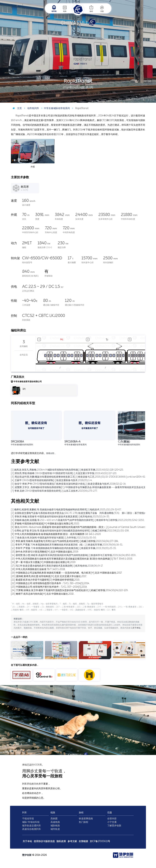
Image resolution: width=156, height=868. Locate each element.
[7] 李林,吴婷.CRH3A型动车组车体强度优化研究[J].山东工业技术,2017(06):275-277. (54, 491)
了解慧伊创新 (114, 826)
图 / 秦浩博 (148, 100)
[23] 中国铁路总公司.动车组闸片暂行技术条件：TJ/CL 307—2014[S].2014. (49, 587)
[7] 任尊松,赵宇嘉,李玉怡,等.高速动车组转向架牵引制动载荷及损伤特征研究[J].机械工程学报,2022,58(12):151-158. (70, 531)
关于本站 (136, 628)
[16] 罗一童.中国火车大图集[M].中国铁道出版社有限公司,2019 (43, 562)
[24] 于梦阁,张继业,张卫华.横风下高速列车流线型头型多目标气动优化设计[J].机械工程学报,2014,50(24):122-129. (70, 590)
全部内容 (112, 819)
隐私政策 (61, 841)
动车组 (54, 9)
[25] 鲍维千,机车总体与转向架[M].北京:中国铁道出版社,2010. (43, 594)
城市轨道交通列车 (32, 826)
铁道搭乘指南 (86, 819)
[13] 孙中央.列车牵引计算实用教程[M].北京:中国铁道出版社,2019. (45, 552)
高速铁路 (55, 822)
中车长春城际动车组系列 (55, 108)
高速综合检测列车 (32, 829)
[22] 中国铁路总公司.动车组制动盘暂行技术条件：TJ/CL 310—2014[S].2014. (50, 583)
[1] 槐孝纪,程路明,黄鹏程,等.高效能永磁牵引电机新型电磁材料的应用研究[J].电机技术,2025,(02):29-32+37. (66, 510)
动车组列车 (31, 108)
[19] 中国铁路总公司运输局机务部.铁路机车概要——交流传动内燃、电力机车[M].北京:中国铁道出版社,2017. (67, 573)
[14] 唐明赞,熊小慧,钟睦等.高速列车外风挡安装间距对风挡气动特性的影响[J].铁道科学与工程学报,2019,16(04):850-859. (73, 555)
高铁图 (54, 819)
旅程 (91, 9)
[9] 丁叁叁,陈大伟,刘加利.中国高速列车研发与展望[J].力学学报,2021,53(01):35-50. (54, 538)
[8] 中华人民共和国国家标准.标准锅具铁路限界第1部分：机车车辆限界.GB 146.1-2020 (56, 534)
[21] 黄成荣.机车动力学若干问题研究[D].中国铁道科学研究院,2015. (45, 580)
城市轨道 (55, 829)
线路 (65, 9)
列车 (24, 813)
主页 (16, 108)
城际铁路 (55, 826)
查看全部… (51, 453)
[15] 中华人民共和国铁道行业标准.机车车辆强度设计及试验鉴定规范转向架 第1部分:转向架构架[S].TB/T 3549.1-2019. (72, 559)
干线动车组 (28, 819)
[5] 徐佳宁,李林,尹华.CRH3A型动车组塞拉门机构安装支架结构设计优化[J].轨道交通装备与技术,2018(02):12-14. (69, 484)
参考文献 (72, 841)
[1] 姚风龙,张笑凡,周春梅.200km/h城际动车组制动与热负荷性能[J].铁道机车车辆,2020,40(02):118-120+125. (67, 470)
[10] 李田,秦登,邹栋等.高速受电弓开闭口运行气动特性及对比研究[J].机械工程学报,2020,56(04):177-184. (65, 541)
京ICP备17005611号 (100, 841)
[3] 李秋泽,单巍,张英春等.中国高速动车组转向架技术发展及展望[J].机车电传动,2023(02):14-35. (60, 517)
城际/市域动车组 (31, 822)
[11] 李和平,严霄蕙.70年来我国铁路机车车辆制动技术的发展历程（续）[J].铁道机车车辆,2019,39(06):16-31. (67, 545)
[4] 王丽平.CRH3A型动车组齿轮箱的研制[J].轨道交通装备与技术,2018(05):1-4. (52, 480)
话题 (102, 9)
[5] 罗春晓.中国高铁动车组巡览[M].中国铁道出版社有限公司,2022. (45, 524)
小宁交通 (112, 822)
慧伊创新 (27, 855)
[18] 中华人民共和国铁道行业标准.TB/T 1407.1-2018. (38, 569)
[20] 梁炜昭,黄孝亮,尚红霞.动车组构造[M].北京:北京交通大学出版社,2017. (49, 576)
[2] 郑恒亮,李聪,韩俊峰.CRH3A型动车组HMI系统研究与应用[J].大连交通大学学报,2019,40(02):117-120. (64, 473)
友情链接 (83, 841)
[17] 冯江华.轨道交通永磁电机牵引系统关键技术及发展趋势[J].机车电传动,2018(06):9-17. (57, 566)
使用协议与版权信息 (44, 841)
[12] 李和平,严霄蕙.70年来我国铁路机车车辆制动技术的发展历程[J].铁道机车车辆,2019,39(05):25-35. (64, 548)
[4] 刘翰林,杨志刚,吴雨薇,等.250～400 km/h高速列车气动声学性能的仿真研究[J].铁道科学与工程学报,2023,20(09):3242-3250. (78, 520)
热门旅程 (84, 822)
